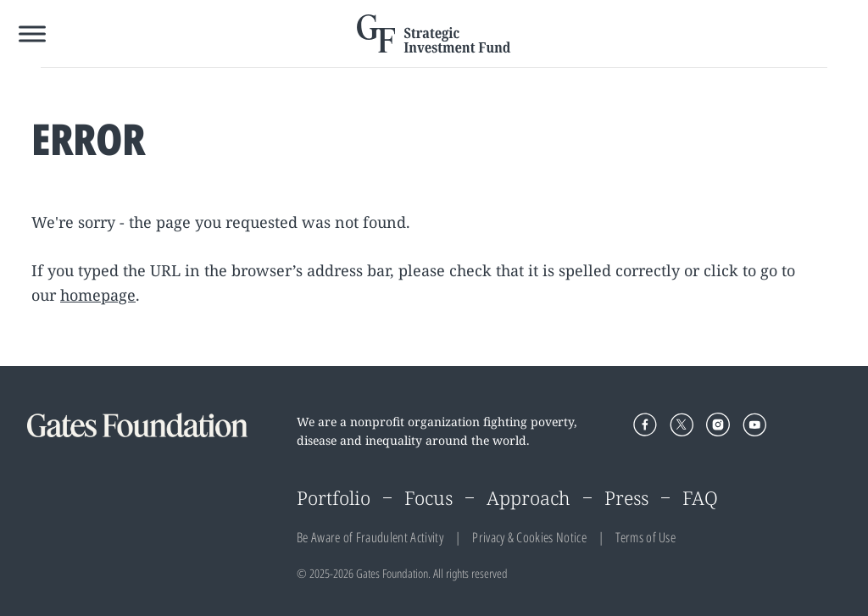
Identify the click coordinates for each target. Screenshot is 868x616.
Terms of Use (645, 537)
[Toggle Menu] (32, 33)
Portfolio (334, 497)
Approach (529, 497)
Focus (428, 497)
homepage (98, 295)
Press (626, 497)
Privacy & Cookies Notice (529, 537)
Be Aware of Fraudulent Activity (370, 537)
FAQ (700, 497)
